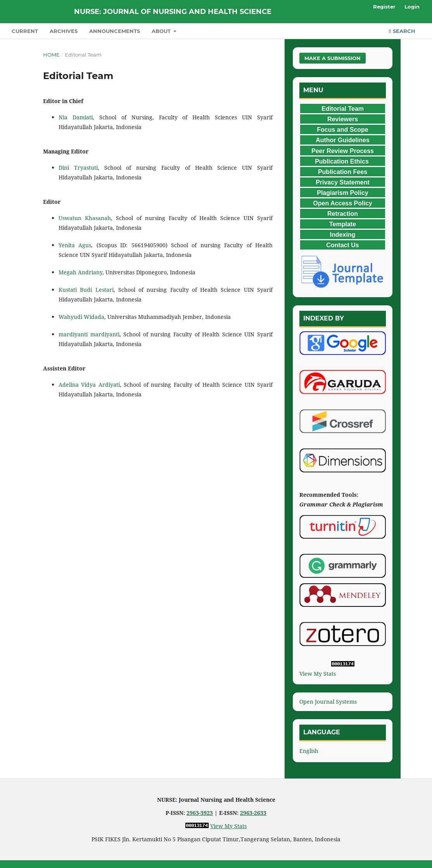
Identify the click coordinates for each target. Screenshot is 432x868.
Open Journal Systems (328, 702)
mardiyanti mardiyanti (89, 334)
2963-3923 (200, 813)
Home (51, 55)
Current (25, 31)
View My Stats (318, 674)
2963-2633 (253, 813)
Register (384, 7)
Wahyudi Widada (81, 317)
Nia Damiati (76, 117)
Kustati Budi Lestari (86, 290)
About (162, 31)
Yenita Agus (75, 245)
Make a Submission (333, 58)
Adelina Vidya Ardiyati (89, 385)
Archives (64, 31)
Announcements (115, 31)
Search (402, 31)
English (309, 751)
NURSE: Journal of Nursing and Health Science (173, 12)
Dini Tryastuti (78, 168)
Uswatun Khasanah (85, 218)
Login (412, 7)
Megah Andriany (80, 272)
